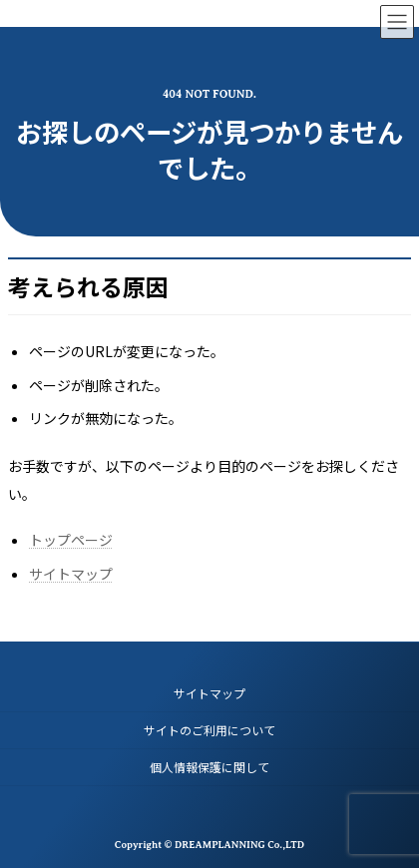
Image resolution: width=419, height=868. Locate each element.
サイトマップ (71, 574)
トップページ (71, 540)
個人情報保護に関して (209, 767)
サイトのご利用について (209, 730)
